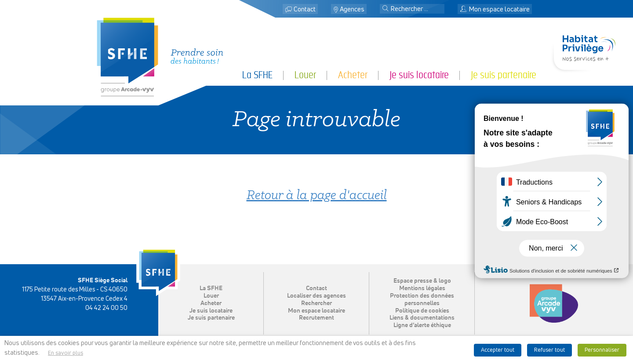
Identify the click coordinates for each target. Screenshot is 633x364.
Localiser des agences (316, 296)
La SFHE (257, 75)
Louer (305, 75)
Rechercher (316, 303)
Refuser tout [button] (549, 350)
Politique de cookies (422, 311)
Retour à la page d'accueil (317, 196)
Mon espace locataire (495, 9)
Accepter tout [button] (498, 350)
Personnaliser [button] (602, 350)
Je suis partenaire (504, 75)
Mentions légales (422, 288)
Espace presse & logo (422, 281)
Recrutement (316, 318)
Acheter (353, 75)
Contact (305, 9)
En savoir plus (65, 353)
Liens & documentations (422, 318)
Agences (352, 9)
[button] (386, 9)
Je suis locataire (419, 75)
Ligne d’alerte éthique (422, 325)
